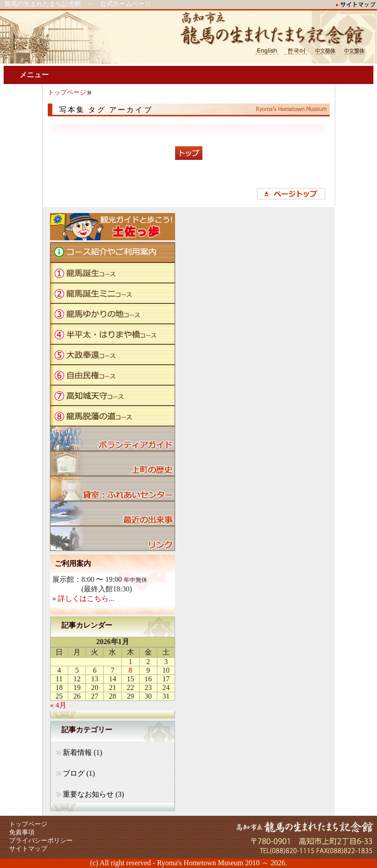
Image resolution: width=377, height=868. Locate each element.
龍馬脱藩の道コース (113, 416)
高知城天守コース (113, 395)
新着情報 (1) (83, 752)
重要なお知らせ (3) (93, 794)
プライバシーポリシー (41, 841)
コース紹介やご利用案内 (113, 252)
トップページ (67, 92)
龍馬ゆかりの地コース (113, 314)
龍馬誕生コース (113, 273)
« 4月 (58, 705)
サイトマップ (28, 849)
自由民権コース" (113, 375)
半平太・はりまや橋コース (113, 334)
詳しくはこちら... (86, 598)
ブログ (113, 513)
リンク (113, 538)
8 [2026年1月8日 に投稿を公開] (131, 670)
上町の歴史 (113, 464)
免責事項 (22, 832)
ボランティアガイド (113, 439)
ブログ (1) (79, 773)
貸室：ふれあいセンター (113, 489)
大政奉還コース (113, 355)
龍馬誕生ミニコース (113, 293)
